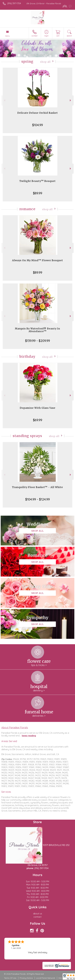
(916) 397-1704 (14, 3)
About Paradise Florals (15, 727)
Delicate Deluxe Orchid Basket (38, 113)
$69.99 (38, 420)
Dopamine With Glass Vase (38, 408)
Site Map (62, 978)
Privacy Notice (26, 978)
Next (71, 100)
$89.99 (38, 193)
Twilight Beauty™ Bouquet (37, 181)
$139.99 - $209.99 (37, 341)
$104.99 (37, 125)
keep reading (29, 736)
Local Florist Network (46, 978)
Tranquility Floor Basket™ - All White (37, 487)
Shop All (45, 62)
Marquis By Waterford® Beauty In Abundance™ (37, 330)
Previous (4, 100)
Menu (7, 36)
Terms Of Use (10, 978)
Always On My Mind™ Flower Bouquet (37, 260)
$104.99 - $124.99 (37, 499)
